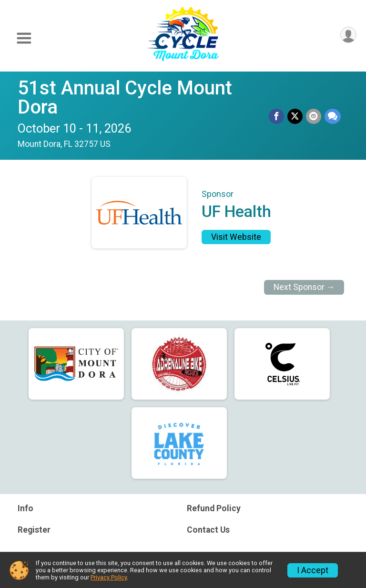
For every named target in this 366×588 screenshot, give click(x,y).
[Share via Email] (314, 117)
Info (25, 508)
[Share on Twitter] (296, 117)
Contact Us (208, 530)
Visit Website (236, 237)
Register (34, 530)
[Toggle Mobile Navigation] (24, 38)
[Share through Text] (333, 117)
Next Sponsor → (304, 287)
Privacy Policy (109, 577)
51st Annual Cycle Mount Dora (125, 98)
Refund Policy (214, 508)
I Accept (313, 570)
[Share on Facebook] (278, 117)
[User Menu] (348, 36)
